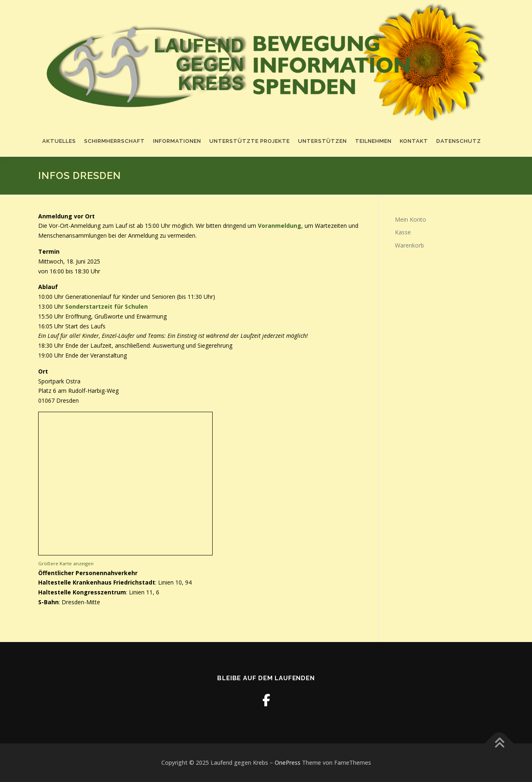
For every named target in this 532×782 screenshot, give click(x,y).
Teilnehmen (373, 141)
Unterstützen (322, 141)
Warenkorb (409, 245)
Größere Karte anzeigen (66, 563)
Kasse (403, 232)
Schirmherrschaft (115, 141)
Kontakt (414, 141)
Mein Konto (410, 219)
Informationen (177, 141)
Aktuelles (59, 141)
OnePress (288, 763)
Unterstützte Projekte (250, 141)
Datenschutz (459, 141)
